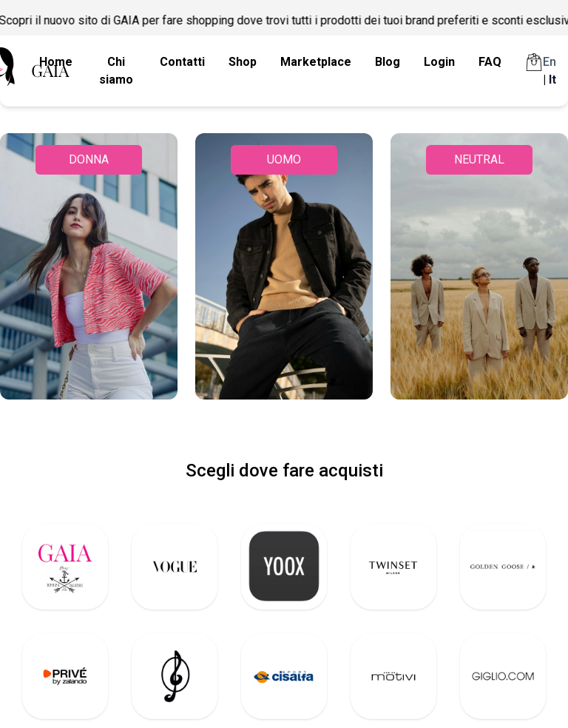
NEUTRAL (479, 159)
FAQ (490, 62)
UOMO (284, 159)
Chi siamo (116, 71)
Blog (388, 62)
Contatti (182, 62)
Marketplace (316, 62)
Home (56, 62)
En (550, 62)
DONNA (89, 159)
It (552, 80)
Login (439, 62)
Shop (243, 62)
